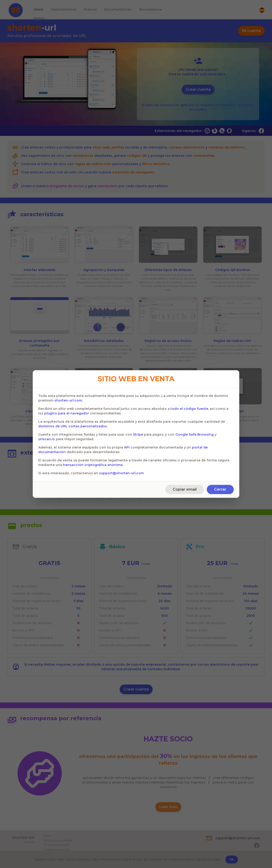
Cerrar (220, 489)
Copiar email (185, 489)
